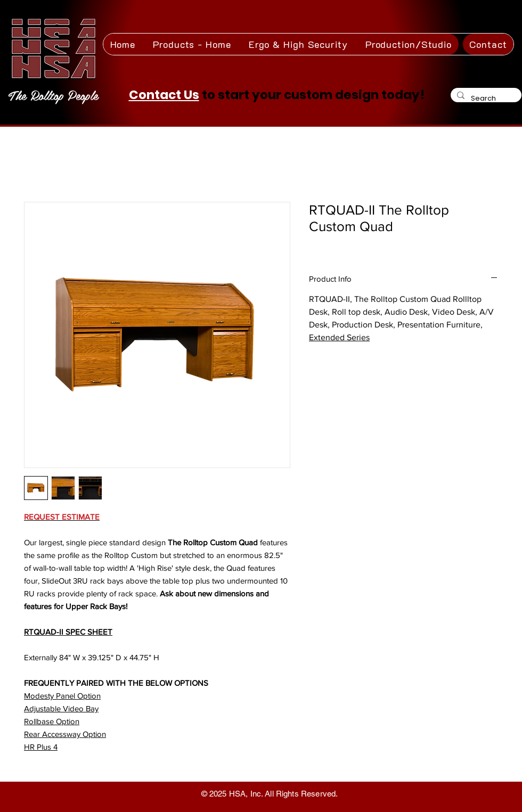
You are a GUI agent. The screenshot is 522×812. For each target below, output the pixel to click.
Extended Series (339, 337)
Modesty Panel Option (62, 696)
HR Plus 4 (41, 747)
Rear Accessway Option (65, 734)
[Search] (485, 98)
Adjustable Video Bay (61, 708)
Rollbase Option (52, 721)
